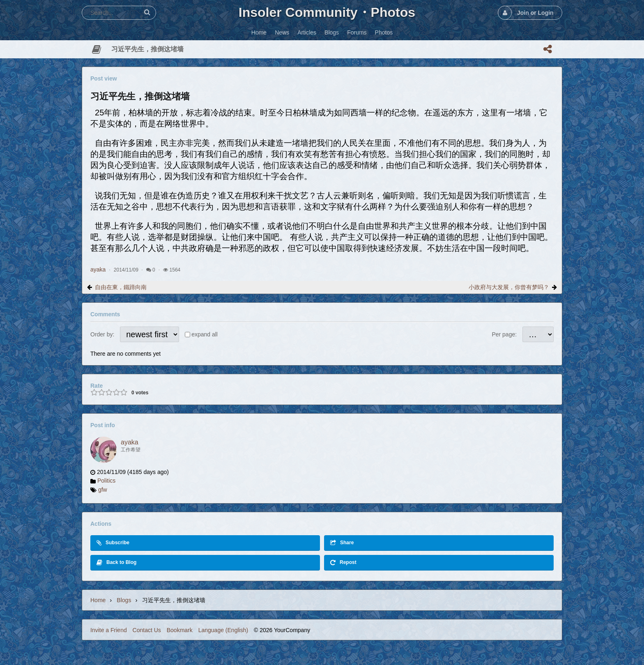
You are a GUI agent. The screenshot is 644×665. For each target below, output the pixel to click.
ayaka (98, 269)
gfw (103, 490)
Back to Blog (116, 563)
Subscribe (113, 543)
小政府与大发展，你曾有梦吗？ (509, 287)
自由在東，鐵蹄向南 (121, 287)
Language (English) (223, 630)
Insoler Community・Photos (327, 12)
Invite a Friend (109, 630)
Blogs (124, 600)
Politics (106, 481)
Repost (343, 563)
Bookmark (180, 630)
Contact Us (147, 630)
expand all (205, 334)
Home (98, 600)
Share (342, 543)
